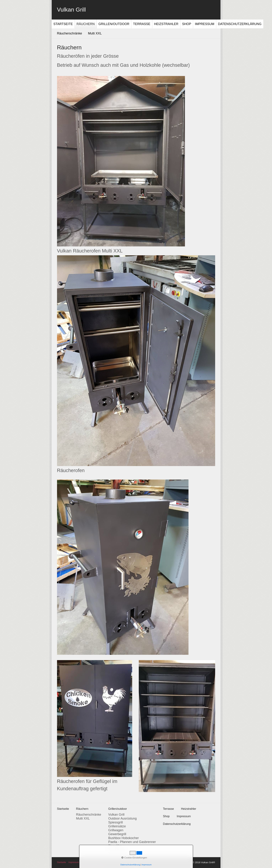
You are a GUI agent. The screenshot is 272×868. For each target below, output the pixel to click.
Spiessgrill (115, 822)
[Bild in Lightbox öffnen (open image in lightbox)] (121, 161)
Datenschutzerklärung (240, 24)
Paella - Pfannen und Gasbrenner (132, 842)
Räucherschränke (70, 33)
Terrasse (142, 24)
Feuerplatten (117, 850)
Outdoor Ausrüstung (122, 818)
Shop (187, 24)
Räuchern (86, 24)
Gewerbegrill (117, 834)
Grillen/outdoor (114, 24)
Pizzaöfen (115, 846)
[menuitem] (63, 24)
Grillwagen (116, 830)
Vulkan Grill (71, 10)
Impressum (205, 24)
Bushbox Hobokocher (123, 838)
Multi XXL (95, 33)
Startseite (63, 24)
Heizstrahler (166, 24)
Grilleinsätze (117, 826)
